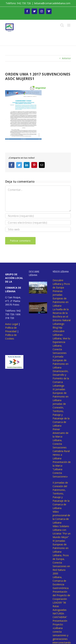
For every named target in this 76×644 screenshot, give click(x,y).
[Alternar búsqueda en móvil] (62, 25)
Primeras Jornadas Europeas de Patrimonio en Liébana (61, 298)
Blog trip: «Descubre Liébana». (59, 331)
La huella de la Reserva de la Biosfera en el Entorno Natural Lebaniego (62, 317)
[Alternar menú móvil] (69, 25)
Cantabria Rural (61, 451)
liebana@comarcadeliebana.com (52, 3)
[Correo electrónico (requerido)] (38, 223)
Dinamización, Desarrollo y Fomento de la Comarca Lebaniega (61, 378)
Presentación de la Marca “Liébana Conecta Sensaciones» (62, 469)
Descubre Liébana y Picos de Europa (61, 284)
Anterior (66, 58)
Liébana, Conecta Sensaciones (60, 349)
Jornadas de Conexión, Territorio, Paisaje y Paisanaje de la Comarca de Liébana (61, 415)
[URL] (38, 229)
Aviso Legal (12, 324)
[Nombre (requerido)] (38, 216)
